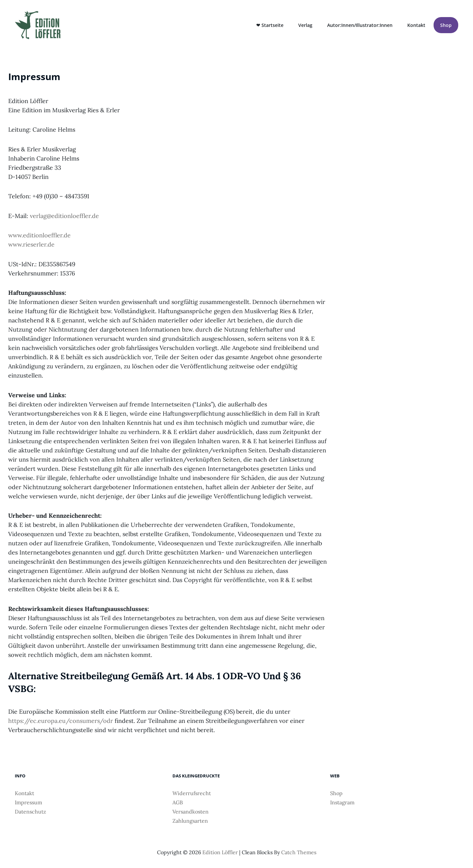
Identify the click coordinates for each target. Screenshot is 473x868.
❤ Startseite (270, 25)
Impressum (28, 802)
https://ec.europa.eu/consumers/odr (61, 721)
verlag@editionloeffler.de (64, 216)
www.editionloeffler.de (39, 235)
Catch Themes (299, 852)
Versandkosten (191, 812)
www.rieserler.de (31, 244)
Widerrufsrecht (192, 793)
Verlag (305, 25)
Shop (446, 25)
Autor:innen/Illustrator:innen (360, 25)
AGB (178, 802)
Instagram (342, 802)
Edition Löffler (220, 852)
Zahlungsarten (190, 821)
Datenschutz (30, 812)
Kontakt (416, 25)
